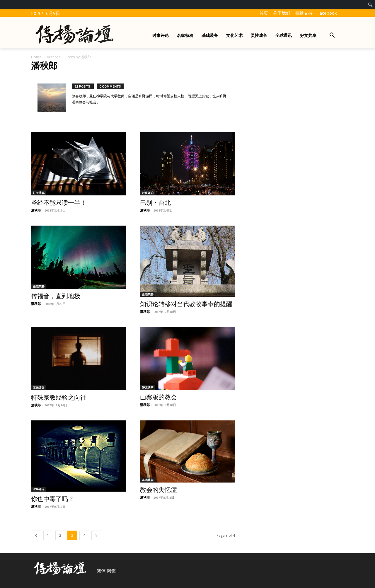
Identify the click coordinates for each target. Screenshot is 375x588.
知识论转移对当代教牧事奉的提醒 (186, 304)
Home (36, 57)
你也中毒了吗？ (53, 499)
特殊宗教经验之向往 (59, 398)
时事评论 (148, 193)
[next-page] (96, 535)
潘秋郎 (36, 210)
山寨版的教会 (158, 397)
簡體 (111, 571)
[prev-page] (36, 535)
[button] (332, 35)
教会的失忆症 (158, 490)
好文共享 (39, 193)
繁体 (101, 571)
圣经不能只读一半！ (59, 203)
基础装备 (39, 286)
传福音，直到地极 (56, 296)
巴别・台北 (155, 203)
